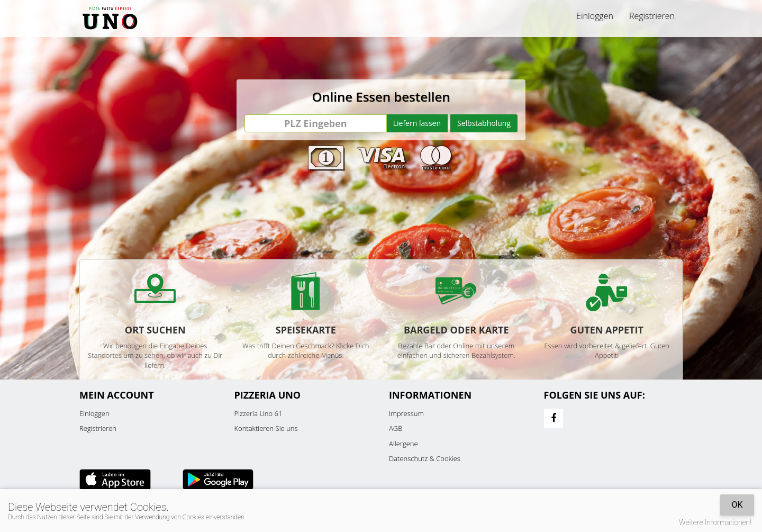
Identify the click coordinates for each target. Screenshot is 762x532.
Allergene (403, 444)
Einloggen (595, 16)
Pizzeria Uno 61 (258, 413)
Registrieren (652, 16)
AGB (396, 428)
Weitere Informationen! (715, 522)
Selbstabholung (484, 123)
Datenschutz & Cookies (425, 458)
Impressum (406, 413)
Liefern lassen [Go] (417, 123)
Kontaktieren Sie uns (266, 428)
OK (737, 505)
